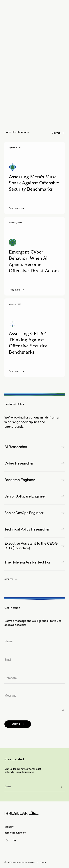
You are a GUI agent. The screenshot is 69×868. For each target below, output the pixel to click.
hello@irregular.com (15, 833)
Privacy (43, 862)
